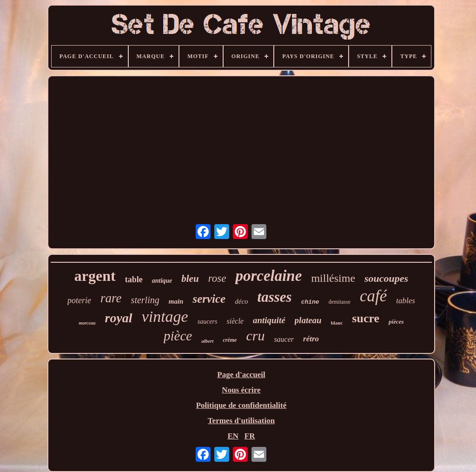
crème (230, 340)
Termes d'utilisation (241, 421)
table (134, 279)
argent (95, 276)
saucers (208, 322)
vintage (165, 316)
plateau (308, 320)
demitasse (340, 302)
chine (310, 302)
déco (241, 301)
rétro (311, 339)
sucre (366, 318)
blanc (337, 323)
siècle (235, 321)
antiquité (269, 320)
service (209, 299)
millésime (333, 278)
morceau (87, 323)
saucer (284, 339)
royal (119, 318)
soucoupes (386, 278)
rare (111, 298)
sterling (145, 300)
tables (406, 301)
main (176, 301)
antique (162, 281)
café (373, 296)
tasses (275, 297)
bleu (190, 279)
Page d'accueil (241, 375)
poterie (79, 300)
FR (250, 436)
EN (233, 436)
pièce (178, 336)
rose (217, 278)
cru (255, 336)
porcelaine (268, 276)
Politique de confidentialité (241, 405)
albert (207, 341)
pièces (396, 322)
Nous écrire (241, 390)
